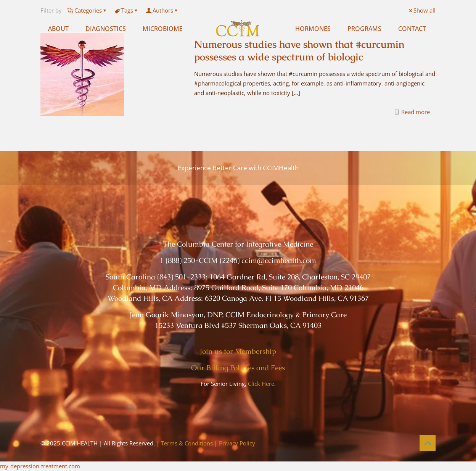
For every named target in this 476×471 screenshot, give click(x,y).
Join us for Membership (238, 351)
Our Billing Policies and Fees (238, 368)
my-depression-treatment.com (40, 466)
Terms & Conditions (187, 443)
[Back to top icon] (428, 443)
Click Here (261, 384)
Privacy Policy (237, 443)
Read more (416, 112)
